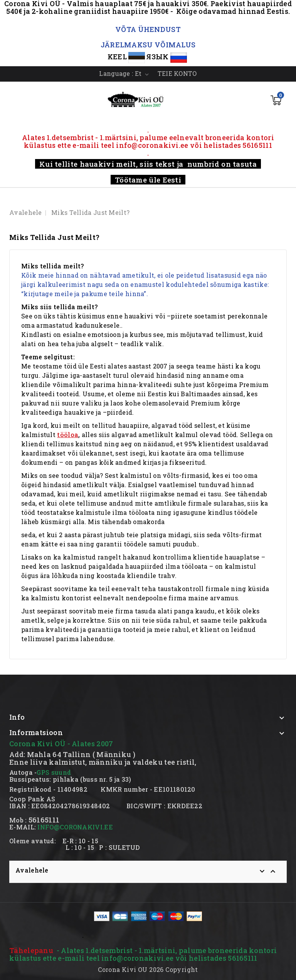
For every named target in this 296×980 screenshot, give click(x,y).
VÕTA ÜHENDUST (148, 29)
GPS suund (54, 772)
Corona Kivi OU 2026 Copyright (148, 969)
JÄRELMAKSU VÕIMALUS (148, 45)
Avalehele (32, 870)
